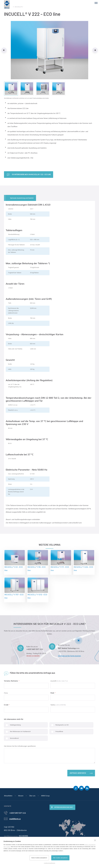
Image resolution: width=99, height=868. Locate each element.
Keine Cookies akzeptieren (39, 858)
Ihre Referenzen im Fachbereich (17, 732)
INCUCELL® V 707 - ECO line (15, 588)
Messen (21, 796)
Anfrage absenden (78, 773)
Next (95, 50)
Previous (4, 50)
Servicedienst (11, 739)
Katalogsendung (12, 726)
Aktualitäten (8, 796)
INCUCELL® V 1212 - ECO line (38, 588)
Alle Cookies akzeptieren (60, 858)
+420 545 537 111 (35, 649)
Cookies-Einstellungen (49, 863)
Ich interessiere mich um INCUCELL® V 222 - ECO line (31, 174)
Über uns (32, 796)
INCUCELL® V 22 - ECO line (15, 561)
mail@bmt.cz (15, 819)
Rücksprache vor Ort (59, 726)
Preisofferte (56, 732)
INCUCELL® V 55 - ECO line (38, 561)
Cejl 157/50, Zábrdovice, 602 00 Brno (71, 651)
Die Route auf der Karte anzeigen (69, 656)
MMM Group (45, 796)
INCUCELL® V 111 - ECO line (61, 561)
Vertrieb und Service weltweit (64, 807)
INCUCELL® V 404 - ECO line (84, 561)
